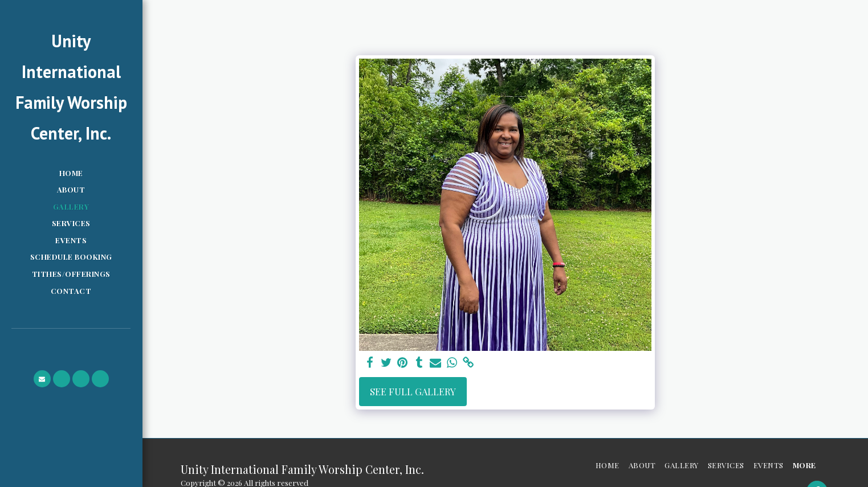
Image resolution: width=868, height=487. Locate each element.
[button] (42, 379)
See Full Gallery (413, 391)
